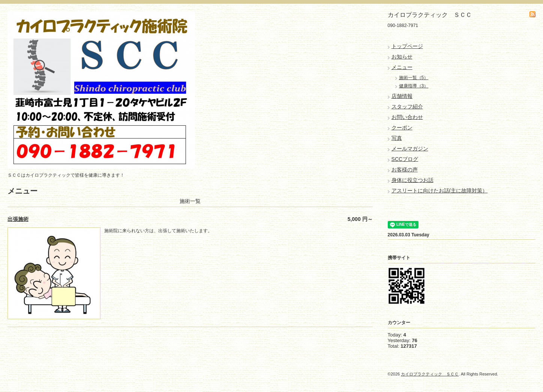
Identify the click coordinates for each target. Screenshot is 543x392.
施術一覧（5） (414, 78)
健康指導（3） (414, 86)
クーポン (402, 128)
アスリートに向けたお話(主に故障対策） (440, 191)
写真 (397, 138)
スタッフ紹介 (407, 107)
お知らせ (402, 57)
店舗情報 (402, 96)
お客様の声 (405, 170)
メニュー (402, 67)
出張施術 (18, 219)
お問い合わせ (407, 117)
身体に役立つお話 (412, 180)
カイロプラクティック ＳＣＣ (430, 374)
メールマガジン (410, 149)
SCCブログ (405, 159)
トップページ (407, 46)
